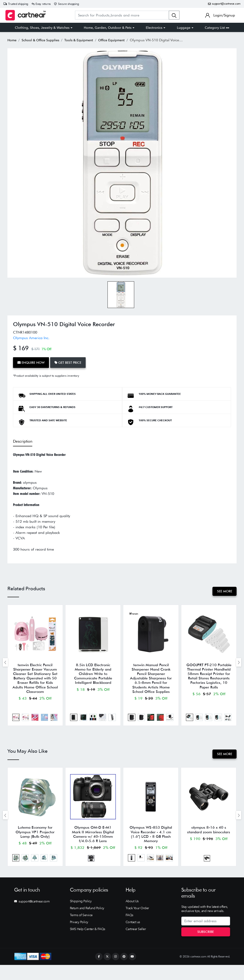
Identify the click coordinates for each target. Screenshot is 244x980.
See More (223, 589)
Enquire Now (33, 362)
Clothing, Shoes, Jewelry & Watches (42, 28)
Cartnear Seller (136, 944)
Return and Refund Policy (87, 923)
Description (22, 439)
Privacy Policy (79, 937)
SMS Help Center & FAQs (88, 944)
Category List (217, 28)
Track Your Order (137, 923)
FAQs (129, 930)
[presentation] (5, 664)
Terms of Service (81, 930)
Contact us (133, 937)
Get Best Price (73, 362)
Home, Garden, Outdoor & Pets (108, 28)
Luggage (184, 28)
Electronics (154, 28)
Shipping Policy (81, 916)
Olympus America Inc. (31, 338)
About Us (132, 916)
